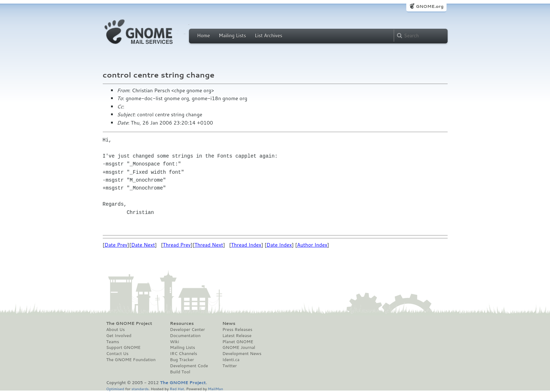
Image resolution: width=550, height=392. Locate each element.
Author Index (312, 245)
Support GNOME (124, 347)
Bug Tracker (182, 360)
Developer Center (187, 330)
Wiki (174, 342)
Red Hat (177, 389)
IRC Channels (184, 354)
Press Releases (237, 330)
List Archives (268, 36)
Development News (242, 354)
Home (204, 36)
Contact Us (117, 354)
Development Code (189, 366)
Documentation (185, 336)
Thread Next (209, 245)
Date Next (143, 245)
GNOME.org (429, 6)
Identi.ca (231, 360)
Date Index (279, 245)
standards (140, 389)
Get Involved (119, 336)
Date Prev (116, 245)
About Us (116, 330)
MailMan (216, 389)
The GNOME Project (129, 323)
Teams (113, 342)
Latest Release (237, 336)
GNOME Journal (239, 347)
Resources (182, 323)
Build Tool (180, 372)
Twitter (230, 366)
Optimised (115, 389)
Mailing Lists (232, 36)
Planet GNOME (238, 342)
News (229, 323)
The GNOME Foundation (131, 360)
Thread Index (246, 245)
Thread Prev (177, 245)
